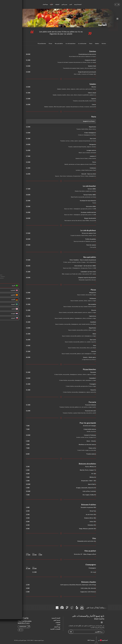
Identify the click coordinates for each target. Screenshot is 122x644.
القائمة (51, 4)
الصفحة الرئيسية (78, 4)
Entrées (104, 44)
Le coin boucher (82, 44)
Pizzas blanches (42, 44)
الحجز (71, 4)
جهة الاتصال (45, 4)
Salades (97, 44)
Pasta (91, 44)
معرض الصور (64, 4)
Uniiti (89, 640)
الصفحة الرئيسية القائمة (101, 22)
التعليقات (57, 4)
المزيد (18, 44)
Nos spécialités (59, 44)
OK (71, 632)
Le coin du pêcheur (71, 44)
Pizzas (50, 44)
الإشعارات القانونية (55, 629)
